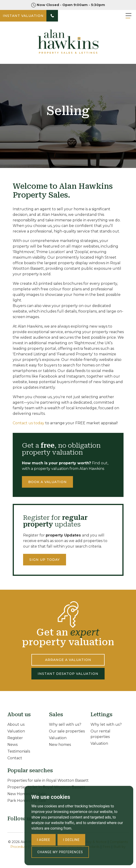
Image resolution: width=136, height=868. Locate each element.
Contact (15, 758)
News (12, 745)
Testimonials (19, 751)
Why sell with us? (65, 724)
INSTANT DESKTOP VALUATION (68, 674)
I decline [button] (71, 840)
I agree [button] (44, 840)
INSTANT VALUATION (23, 16)
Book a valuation (47, 482)
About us (16, 724)
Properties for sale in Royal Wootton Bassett (48, 780)
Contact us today (29, 423)
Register (15, 738)
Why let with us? (106, 724)
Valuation (16, 731)
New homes (60, 745)
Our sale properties (67, 731)
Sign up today (45, 560)
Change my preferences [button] (60, 852)
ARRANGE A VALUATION (68, 660)
